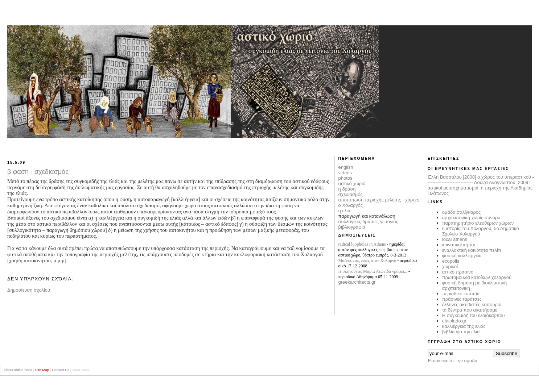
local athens (455, 239)
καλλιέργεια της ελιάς (464, 326)
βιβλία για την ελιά (461, 332)
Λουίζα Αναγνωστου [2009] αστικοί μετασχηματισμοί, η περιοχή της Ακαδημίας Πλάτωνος (480, 188)
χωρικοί (450, 266)
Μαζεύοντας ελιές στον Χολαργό (367, 260)
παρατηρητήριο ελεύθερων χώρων (478, 223)
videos (345, 173)
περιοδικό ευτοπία (461, 294)
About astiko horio (18, 370)
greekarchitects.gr (357, 282)
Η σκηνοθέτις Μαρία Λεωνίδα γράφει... (373, 271)
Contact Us (61, 370)
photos (345, 178)
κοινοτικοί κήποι (458, 245)
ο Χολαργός (351, 205)
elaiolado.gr (454, 321)
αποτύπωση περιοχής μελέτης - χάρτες (379, 200)
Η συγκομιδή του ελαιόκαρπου (474, 315)
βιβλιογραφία (352, 227)
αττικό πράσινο (458, 272)
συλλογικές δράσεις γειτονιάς (368, 222)
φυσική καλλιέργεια (462, 256)
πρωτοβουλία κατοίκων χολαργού (477, 277)
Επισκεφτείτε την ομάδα (453, 361)
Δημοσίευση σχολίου (29, 290)
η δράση (347, 189)
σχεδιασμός (351, 194)
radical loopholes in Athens (362, 244)
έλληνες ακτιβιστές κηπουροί (472, 305)
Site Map (42, 370)
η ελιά (344, 211)
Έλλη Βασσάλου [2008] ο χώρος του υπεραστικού (479, 177)
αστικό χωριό (352, 184)
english (346, 167)
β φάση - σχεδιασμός (38, 172)
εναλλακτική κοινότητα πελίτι (472, 250)
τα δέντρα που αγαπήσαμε (470, 310)
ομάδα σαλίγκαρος (461, 212)
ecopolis (451, 261)
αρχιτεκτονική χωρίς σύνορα (471, 218)
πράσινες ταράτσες (462, 299)
